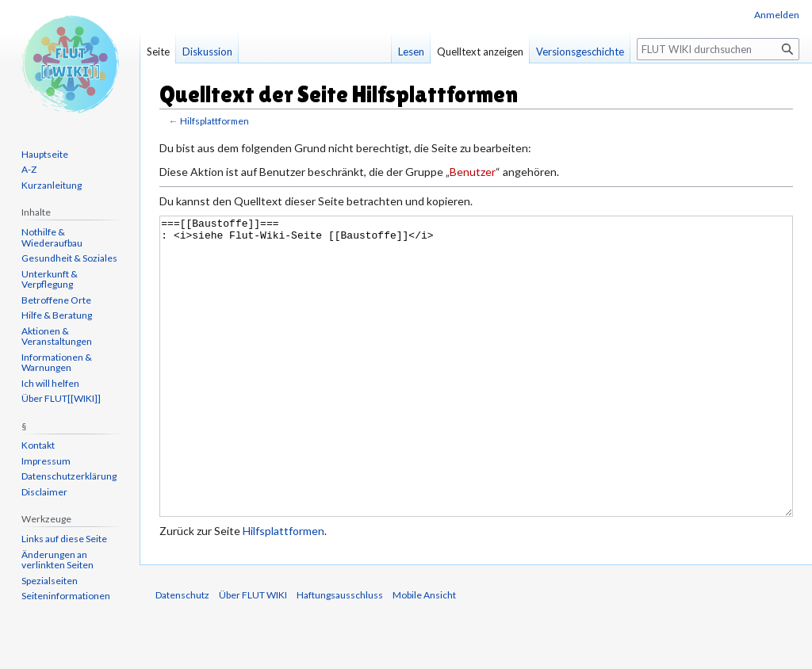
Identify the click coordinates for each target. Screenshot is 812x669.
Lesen (411, 52)
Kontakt (38, 445)
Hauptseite (45, 154)
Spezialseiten (50, 581)
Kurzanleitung (52, 185)
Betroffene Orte (56, 300)
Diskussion (207, 52)
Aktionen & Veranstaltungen (57, 336)
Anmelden (777, 15)
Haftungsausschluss (340, 654)
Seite (158, 52)
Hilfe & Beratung (57, 315)
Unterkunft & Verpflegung (50, 279)
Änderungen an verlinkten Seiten (57, 560)
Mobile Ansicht (424, 654)
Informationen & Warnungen (57, 363)
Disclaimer (44, 492)
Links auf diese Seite (64, 539)
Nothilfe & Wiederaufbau (52, 237)
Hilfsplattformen (214, 121)
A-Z (29, 169)
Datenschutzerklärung (69, 476)
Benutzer (473, 172)
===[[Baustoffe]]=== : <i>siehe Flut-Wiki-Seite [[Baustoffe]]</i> (476, 396)
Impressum (46, 461)
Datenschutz (182, 654)
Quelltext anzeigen (480, 52)
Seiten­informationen (66, 596)
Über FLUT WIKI (253, 654)
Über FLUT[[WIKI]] (61, 398)
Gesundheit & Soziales (69, 258)
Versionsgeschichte (580, 52)
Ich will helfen (50, 383)
